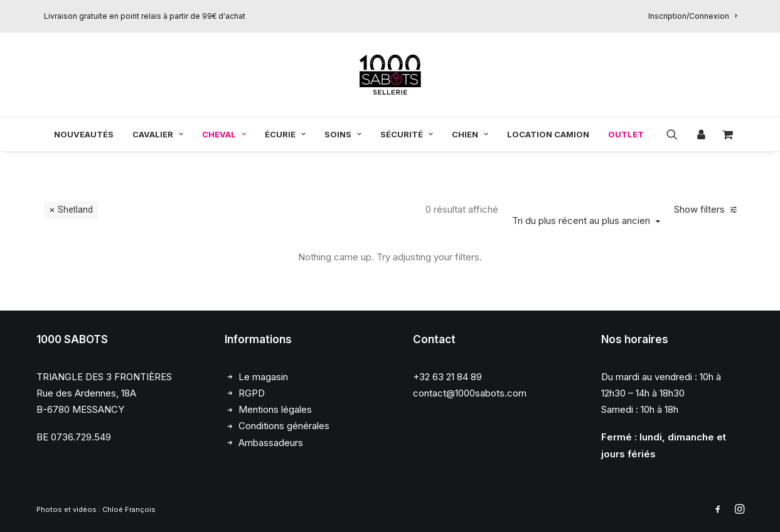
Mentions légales (275, 409)
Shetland (75, 209)
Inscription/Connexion (692, 16)
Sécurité (407, 134)
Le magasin (263, 376)
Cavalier (158, 134)
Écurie (285, 134)
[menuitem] (692, 16)
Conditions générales (284, 426)
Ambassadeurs (271, 442)
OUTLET (626, 134)
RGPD (252, 392)
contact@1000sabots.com (470, 392)
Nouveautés (84, 134)
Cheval (224, 134)
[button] (676, 134)
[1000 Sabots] (390, 75)
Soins (343, 134)
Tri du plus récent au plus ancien (581, 220)
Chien (470, 134)
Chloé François (129, 509)
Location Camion (548, 134)
